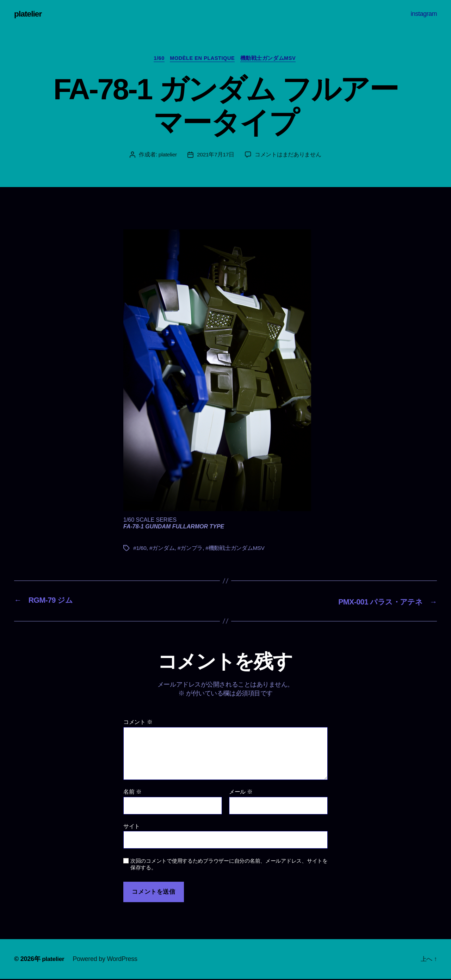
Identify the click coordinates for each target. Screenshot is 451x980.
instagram (424, 14)
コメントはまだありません (288, 156)
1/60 (157, 59)
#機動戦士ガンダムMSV (236, 549)
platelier (29, 14)
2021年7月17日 (216, 156)
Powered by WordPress (106, 960)
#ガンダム (162, 549)
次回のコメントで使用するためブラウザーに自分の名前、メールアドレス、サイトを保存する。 (229, 865)
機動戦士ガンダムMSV (271, 59)
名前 (132, 793)
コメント (138, 723)
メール (241, 793)
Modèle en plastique (203, 59)
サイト (132, 827)
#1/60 (140, 549)
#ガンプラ (191, 549)
